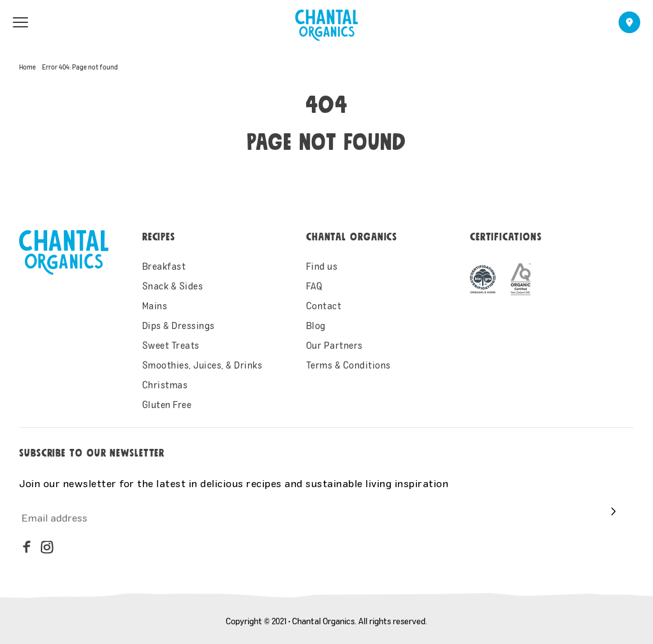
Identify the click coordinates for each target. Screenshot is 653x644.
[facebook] (27, 547)
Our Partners (334, 345)
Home (27, 67)
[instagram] (47, 547)
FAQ (314, 286)
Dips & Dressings (179, 326)
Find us (322, 266)
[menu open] (20, 22)
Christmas (165, 385)
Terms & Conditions (349, 365)
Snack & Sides (173, 286)
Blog (316, 326)
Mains (155, 306)
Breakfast (164, 266)
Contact (324, 306)
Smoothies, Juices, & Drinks (202, 365)
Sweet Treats (171, 345)
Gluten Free (167, 405)
